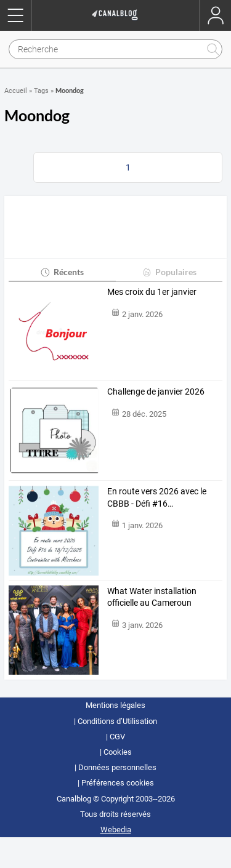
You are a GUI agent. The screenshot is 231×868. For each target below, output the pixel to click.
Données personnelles (117, 767)
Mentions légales (115, 705)
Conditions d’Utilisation (117, 721)
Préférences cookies (118, 783)
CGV (117, 737)
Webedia (116, 830)
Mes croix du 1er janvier (152, 292)
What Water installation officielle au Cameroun (152, 597)
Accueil (16, 91)
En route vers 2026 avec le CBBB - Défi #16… (157, 497)
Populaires (169, 272)
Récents (62, 272)
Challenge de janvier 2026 (156, 392)
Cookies (118, 752)
